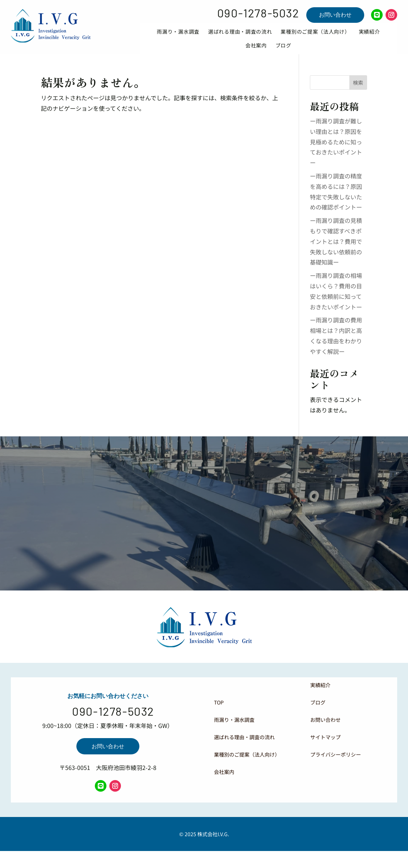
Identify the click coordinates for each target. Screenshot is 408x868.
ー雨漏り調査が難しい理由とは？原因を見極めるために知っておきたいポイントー (336, 152)
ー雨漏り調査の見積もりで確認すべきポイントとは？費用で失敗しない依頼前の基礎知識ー (336, 252)
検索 (358, 93)
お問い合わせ (335, 15)
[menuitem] (178, 37)
